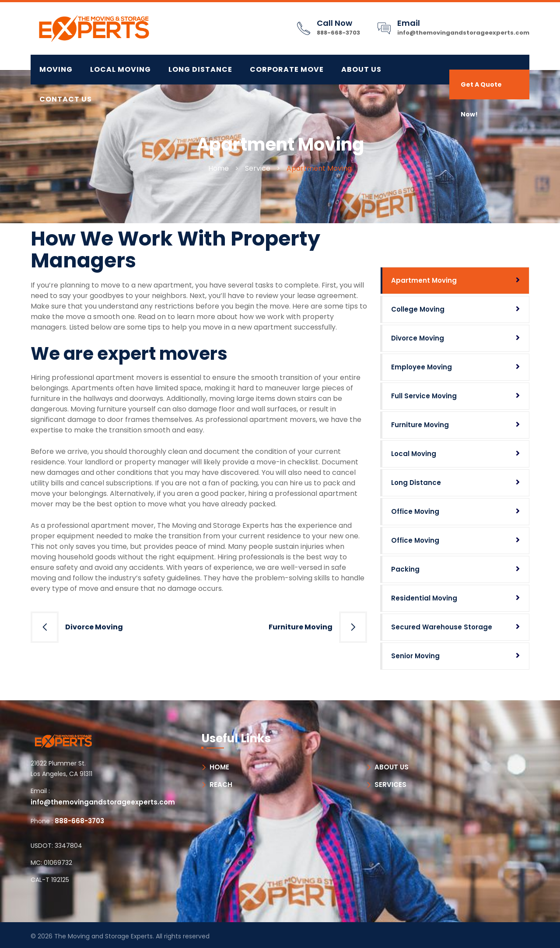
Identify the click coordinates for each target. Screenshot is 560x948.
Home (219, 168)
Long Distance (416, 483)
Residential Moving (424, 598)
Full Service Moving (424, 396)
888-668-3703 (338, 33)
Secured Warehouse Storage (442, 627)
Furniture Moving (301, 627)
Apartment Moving (424, 280)
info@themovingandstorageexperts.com (463, 33)
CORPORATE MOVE (287, 69)
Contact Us (66, 99)
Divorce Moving (94, 627)
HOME (219, 767)
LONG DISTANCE (200, 69)
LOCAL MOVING (121, 69)
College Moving (418, 309)
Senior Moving (415, 656)
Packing (405, 569)
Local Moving (414, 454)
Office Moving (415, 511)
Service (258, 168)
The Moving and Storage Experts (103, 936)
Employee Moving (422, 367)
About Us (361, 69)
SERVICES (390, 785)
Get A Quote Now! (481, 90)
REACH (221, 785)
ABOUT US (392, 767)
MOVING (56, 69)
